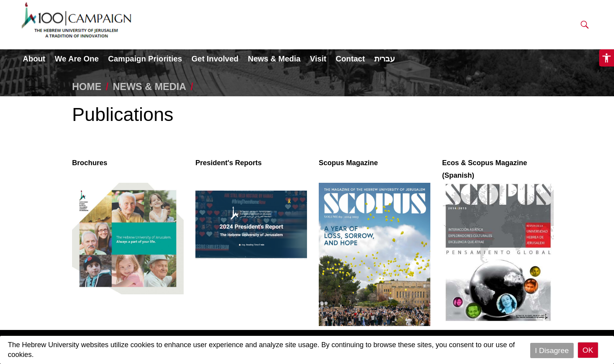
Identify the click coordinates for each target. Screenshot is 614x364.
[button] (585, 26)
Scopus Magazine (348, 163)
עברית (385, 59)
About (34, 59)
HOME (87, 86)
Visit (318, 59)
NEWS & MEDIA (150, 86)
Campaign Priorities (145, 59)
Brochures (90, 163)
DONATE (483, 20)
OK (588, 350)
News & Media (274, 59)
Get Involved (215, 59)
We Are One (77, 59)
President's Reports (228, 163)
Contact (350, 59)
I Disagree (552, 350)
